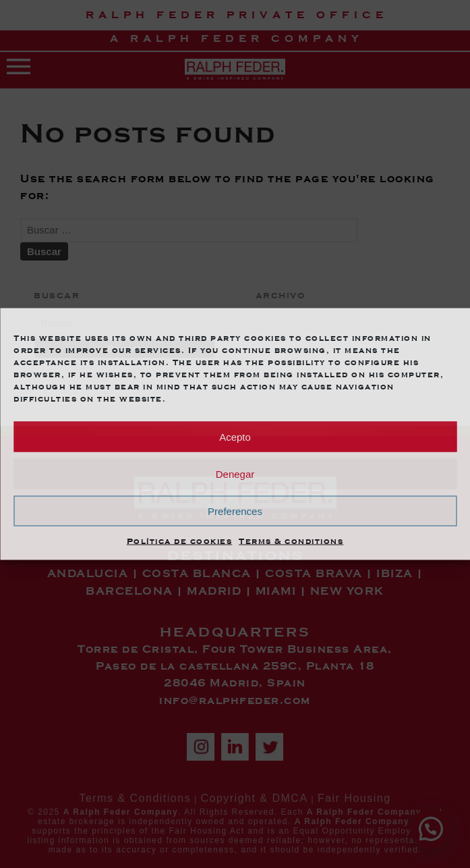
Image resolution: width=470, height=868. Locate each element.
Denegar (235, 473)
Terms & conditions (291, 541)
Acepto (235, 436)
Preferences (235, 511)
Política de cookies (180, 541)
